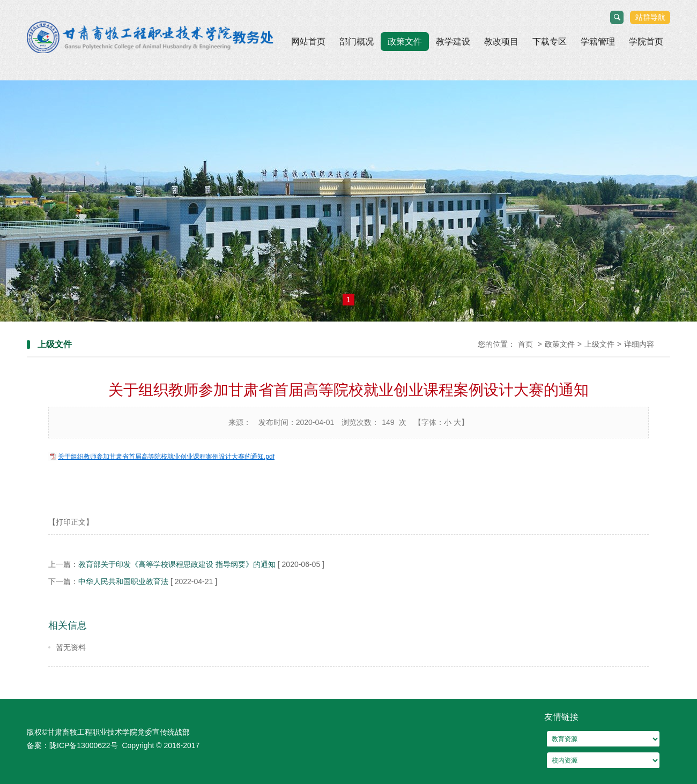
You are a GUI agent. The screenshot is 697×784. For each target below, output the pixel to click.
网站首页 (308, 42)
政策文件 (405, 42)
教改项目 (501, 42)
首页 (525, 344)
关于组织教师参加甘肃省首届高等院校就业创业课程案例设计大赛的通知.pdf (166, 457)
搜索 (617, 18)
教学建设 (453, 42)
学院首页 (646, 42)
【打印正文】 (71, 522)
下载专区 (550, 42)
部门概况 (357, 42)
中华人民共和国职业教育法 (123, 581)
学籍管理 (598, 42)
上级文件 (599, 344)
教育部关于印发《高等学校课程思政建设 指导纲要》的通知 (177, 564)
